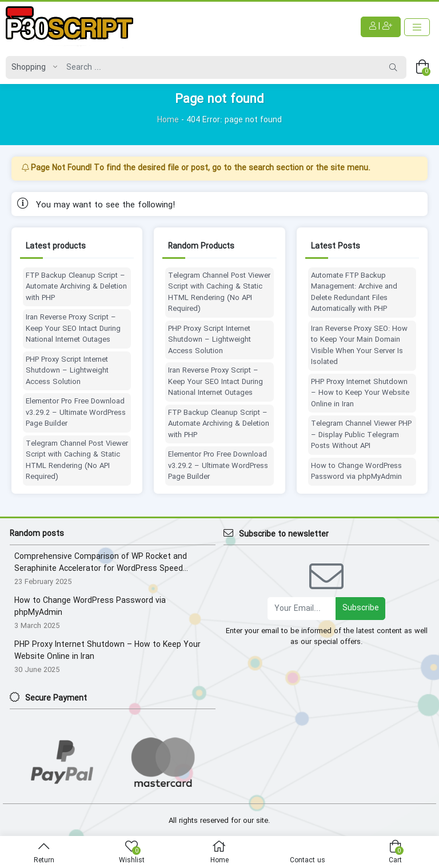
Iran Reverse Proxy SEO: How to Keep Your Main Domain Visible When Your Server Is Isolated (359, 346)
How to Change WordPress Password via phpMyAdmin (356, 472)
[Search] (221, 67)
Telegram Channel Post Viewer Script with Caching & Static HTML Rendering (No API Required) (77, 461)
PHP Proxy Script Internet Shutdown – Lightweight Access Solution (67, 371)
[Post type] (31, 67)
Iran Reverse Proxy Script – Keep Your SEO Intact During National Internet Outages (73, 329)
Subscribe (361, 608)
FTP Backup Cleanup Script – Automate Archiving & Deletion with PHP (76, 287)
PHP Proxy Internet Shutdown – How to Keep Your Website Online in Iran (360, 393)
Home (168, 120)
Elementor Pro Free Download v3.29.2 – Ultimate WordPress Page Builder (76, 413)
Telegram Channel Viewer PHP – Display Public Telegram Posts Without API (361, 435)
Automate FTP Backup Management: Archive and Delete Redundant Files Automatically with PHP (354, 293)
